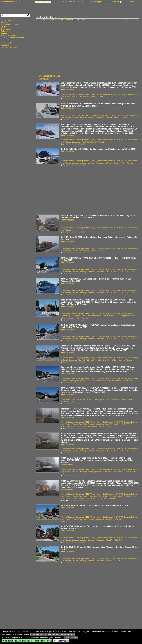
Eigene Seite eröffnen (130, 2)
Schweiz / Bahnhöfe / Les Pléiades (88, 316)
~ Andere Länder (8, 36)
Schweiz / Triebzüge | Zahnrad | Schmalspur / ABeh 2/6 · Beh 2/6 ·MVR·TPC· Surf (103, 117)
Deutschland (6, 20)
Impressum (46, 2)
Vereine (4, 33)
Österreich (5, 29)
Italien (4, 27)
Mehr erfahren (71, 638)
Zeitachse (5, 45)
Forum (38, 2)
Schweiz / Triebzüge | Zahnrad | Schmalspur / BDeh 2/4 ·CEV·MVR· (86, 426)
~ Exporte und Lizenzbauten (13, 38)
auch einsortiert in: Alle (50, 76)
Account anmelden (112, 2)
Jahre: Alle (44, 79)
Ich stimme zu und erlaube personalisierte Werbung (27, 641)
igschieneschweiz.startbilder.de (13, 2)
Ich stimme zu (61, 641)
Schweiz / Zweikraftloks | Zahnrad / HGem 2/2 (89, 97)
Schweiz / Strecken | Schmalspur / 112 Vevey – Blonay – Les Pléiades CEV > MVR (92, 94)
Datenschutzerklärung (9, 47)
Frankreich (6, 23)
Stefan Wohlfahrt (67, 89)
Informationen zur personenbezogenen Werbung (53, 634)
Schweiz (58, 20)
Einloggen (98, 2)
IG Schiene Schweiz (9, 25)
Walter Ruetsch (67, 464)
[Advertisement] (87, 51)
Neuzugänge (6, 43)
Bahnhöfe (68, 20)
